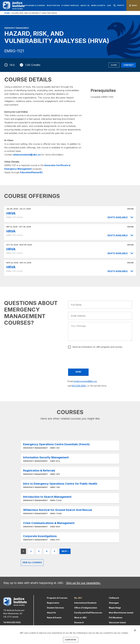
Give (109, 5)
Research (79, 622)
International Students (85, 603)
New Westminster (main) (121, 613)
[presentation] (89, 357)
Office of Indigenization (86, 608)
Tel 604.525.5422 (12, 622)
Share (114, 65)
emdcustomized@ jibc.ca (27, 155)
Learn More (70, 446)
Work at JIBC (81, 618)
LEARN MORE (70, 640)
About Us (85, 5)
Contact (129, 65)
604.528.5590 (79, 386)
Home (7, 13)
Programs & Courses (35, 5)
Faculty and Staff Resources (88, 613)
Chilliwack (114, 598)
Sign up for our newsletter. (83, 583)
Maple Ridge (115, 608)
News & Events (98, 5)
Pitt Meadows (116, 618)
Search (118, 6)
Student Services (70, 5)
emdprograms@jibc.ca (85, 381)
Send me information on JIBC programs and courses (97, 347)
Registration (53, 5)
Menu (134, 5)
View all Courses (32, 562)
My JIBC (78, 598)
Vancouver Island (117, 622)
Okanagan (114, 603)
